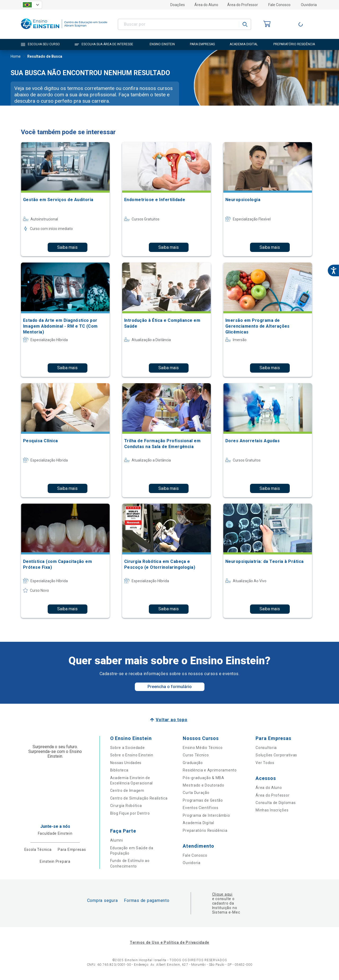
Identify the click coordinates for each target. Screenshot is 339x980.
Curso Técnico (196, 755)
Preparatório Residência (205, 830)
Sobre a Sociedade (128, 748)
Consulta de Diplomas (276, 803)
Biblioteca (119, 770)
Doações (178, 5)
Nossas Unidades (126, 763)
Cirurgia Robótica (126, 806)
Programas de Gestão (203, 800)
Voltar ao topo (171, 720)
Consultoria (266, 748)
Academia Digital (198, 823)
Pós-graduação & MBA (203, 778)
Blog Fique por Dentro (130, 813)
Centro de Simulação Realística (139, 798)
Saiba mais (67, 247)
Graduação (193, 763)
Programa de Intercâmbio (206, 815)
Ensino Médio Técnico (203, 748)
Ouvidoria (309, 5)
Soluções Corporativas (276, 755)
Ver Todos (265, 763)
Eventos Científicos (200, 808)
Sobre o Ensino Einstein (132, 755)
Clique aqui (222, 894)
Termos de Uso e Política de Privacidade (169, 942)
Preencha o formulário (170, 687)
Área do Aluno (206, 5)
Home (16, 57)
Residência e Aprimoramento (210, 770)
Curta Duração (196, 793)
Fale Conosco (279, 5)
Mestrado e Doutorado (203, 785)
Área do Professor (243, 5)
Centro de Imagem (127, 791)
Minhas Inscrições (272, 810)
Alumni (117, 840)
